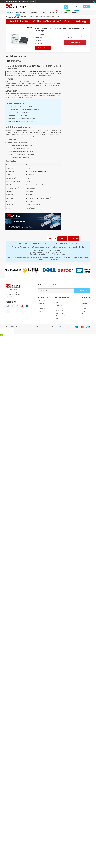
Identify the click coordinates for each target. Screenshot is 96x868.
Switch (84, 311)
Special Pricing (14, 16)
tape (9, 94)
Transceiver (85, 314)
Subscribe (82, 291)
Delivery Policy (60, 313)
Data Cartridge (34, 72)
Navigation (8, 13)
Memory (84, 306)
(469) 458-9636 (13, 2)
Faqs (40, 306)
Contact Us (73, 238)
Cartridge (36, 66)
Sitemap (41, 311)
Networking (33, 13)
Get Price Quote (43, 48)
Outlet (57, 303)
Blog (57, 318)
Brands (43, 13)
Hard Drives (21, 13)
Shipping (52, 238)
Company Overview (44, 301)
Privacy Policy (59, 308)
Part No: (37, 35)
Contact (76, 12)
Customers (65, 12)
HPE (36, 43)
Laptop (84, 309)
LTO (44, 43)
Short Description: (40, 40)
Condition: (38, 37)
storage (57, 72)
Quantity (70, 38)
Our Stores (42, 303)
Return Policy (59, 311)
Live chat (32, 2)
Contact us (42, 309)
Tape (29, 66)
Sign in (78, 7)
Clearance (54, 12)
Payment (62, 238)
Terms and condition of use (63, 316)
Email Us (23, 2)
